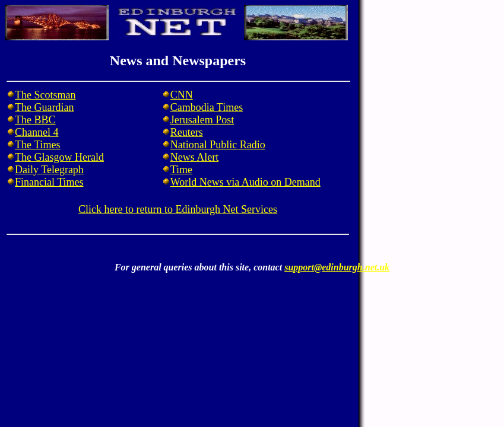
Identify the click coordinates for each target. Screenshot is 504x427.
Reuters (187, 132)
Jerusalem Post (202, 120)
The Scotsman (45, 95)
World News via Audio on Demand (245, 182)
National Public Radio (218, 145)
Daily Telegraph (49, 170)
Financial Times (49, 182)
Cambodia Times (207, 107)
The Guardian (44, 107)
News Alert (194, 157)
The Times (38, 145)
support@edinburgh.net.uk (337, 267)
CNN (182, 95)
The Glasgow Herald (59, 157)
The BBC (35, 120)
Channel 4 (37, 132)
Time (181, 170)
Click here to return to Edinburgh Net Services (178, 209)
